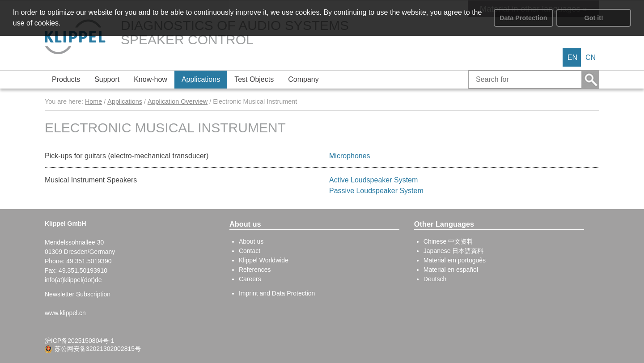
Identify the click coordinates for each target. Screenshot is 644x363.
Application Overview (178, 101)
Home (93, 101)
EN (572, 57)
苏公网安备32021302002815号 (98, 349)
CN (591, 57)
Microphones (350, 156)
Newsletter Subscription (78, 294)
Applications (125, 101)
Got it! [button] (594, 18)
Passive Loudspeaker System (376, 191)
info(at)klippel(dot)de (73, 280)
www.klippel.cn (65, 313)
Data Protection (523, 18)
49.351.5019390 (89, 261)
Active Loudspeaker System (373, 180)
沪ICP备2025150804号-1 (80, 341)
